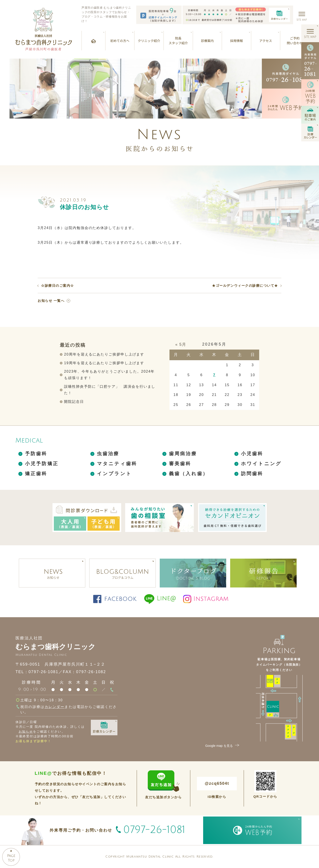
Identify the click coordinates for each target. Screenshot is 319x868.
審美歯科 (180, 464)
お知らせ (26, 732)
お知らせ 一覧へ (51, 301)
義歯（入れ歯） (189, 474)
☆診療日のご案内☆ (57, 286)
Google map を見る (223, 746)
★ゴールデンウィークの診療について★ (245, 286)
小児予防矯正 (42, 464)
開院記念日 (74, 402)
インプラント (114, 474)
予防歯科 (36, 454)
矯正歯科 (36, 474)
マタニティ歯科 (117, 464)
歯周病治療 (183, 454)
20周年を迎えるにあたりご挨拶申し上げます (104, 354)
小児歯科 (252, 454)
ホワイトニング (261, 464)
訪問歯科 (252, 474)
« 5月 (181, 344)
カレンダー (55, 707)
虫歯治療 (108, 454)
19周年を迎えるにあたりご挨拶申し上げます (104, 363)
